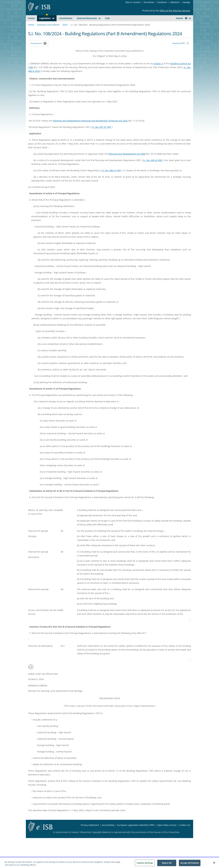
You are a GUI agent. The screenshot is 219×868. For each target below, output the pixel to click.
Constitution (66, 18)
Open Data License (167, 832)
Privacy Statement (90, 832)
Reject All (167, 864)
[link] (179, 25)
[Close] (214, 864)
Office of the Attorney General (175, 11)
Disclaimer (149, 2)
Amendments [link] (36, 50)
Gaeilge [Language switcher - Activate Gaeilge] (186, 2)
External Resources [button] (87, 18)
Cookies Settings (145, 864)
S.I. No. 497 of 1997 (101, 134)
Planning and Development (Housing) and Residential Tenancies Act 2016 (90, 128)
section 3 (158, 71)
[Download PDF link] (181, 50)
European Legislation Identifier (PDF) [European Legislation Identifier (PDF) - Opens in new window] (136, 832)
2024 (65, 32)
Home (31, 18)
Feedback (162, 2)
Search (182, 18)
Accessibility (108, 832)
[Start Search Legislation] (163, 24)
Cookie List (185, 832)
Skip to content (133, 2)
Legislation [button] (45, 18)
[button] (186, 18)
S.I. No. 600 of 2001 (153, 167)
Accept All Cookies (190, 864)
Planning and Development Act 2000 (127, 161)
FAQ (107, 18)
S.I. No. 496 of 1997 (111, 178)
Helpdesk (175, 2)
